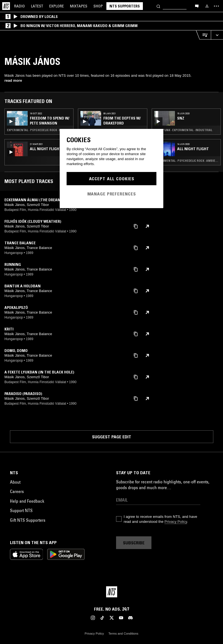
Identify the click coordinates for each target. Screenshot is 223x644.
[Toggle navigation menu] (216, 6)
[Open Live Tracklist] (203, 35)
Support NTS (21, 510)
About (15, 482)
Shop (98, 6)
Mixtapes (79, 6)
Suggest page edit (112, 437)
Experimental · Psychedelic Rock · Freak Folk (39, 130)
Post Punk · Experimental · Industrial (183, 130)
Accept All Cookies (112, 179)
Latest (37, 6)
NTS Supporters (125, 6)
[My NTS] (207, 6)
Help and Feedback (27, 501)
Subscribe (134, 543)
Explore (57, 6)
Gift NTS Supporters (28, 520)
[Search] (158, 6)
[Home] (6, 6)
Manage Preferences (112, 194)
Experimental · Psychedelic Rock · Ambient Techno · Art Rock (186, 161)
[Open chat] (197, 6)
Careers (17, 491)
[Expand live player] (217, 35)
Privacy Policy (176, 522)
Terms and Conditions (123, 634)
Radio (19, 6)
